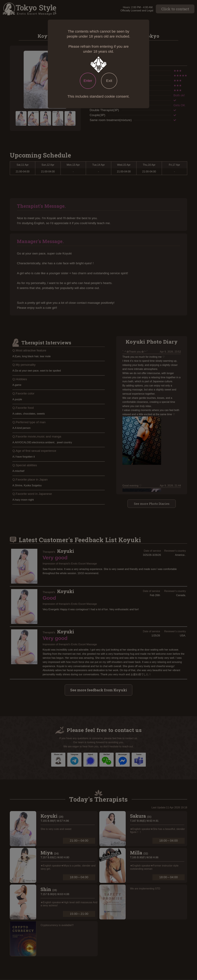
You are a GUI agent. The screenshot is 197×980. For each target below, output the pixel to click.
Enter (88, 81)
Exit (109, 81)
